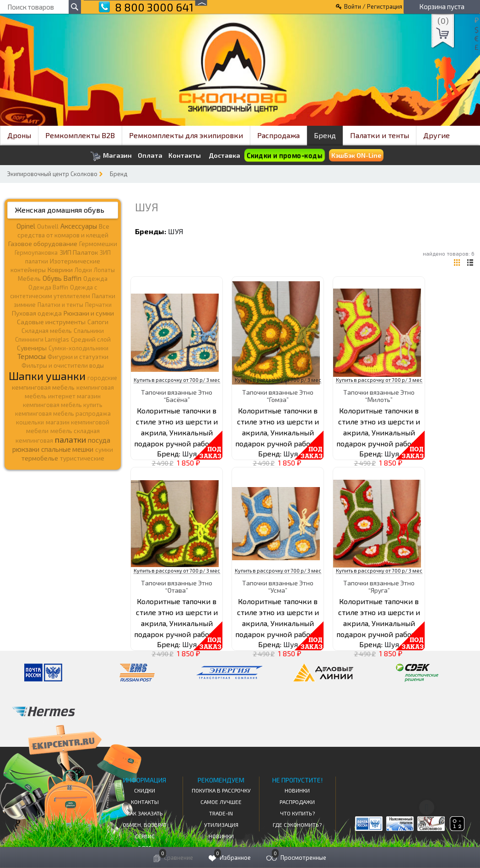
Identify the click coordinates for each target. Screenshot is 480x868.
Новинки (221, 836)
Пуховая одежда (37, 313)
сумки (104, 450)
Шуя (176, 231)
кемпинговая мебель (43, 387)
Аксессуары (79, 226)
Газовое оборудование (43, 244)
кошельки (30, 422)
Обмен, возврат (145, 825)
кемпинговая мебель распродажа (63, 413)
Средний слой (91, 339)
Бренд (325, 135)
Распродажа (278, 135)
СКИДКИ (145, 790)
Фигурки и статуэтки (78, 357)
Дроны (19, 135)
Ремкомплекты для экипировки (186, 135)
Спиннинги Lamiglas (42, 339)
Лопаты (104, 270)
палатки (70, 439)
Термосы (32, 356)
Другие (437, 135)
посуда (99, 440)
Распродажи (297, 802)
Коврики (60, 270)
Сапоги (98, 322)
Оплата (150, 155)
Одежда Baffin (48, 287)
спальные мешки (67, 449)
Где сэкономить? (297, 825)
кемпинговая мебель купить (63, 405)
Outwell (48, 226)
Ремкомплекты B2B (80, 135)
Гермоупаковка (36, 252)
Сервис (145, 836)
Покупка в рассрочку (221, 790)
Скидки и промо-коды (285, 155)
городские (102, 378)
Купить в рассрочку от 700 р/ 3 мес (177, 380)
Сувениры (32, 348)
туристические (82, 458)
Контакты (185, 155)
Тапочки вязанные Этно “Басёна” (177, 396)
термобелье (40, 458)
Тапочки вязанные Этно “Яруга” (379, 586)
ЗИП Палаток (79, 252)
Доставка (224, 155)
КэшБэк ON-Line (356, 155)
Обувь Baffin (62, 278)
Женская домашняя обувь (60, 210)
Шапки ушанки (47, 376)
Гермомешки (98, 244)
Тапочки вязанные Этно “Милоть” (379, 396)
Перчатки (98, 305)
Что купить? (297, 813)
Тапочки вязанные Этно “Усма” (278, 586)
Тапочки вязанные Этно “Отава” (177, 586)
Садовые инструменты (51, 322)
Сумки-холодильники (78, 348)
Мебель (29, 279)
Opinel (26, 226)
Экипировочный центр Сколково (52, 174)
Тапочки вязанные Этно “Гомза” (278, 396)
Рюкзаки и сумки (89, 313)
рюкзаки (26, 449)
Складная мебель (47, 331)
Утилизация (221, 825)
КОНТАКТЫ (145, 802)
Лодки (83, 270)
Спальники (89, 331)
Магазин (111, 156)
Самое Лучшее (221, 802)
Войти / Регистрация (373, 6)
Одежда (95, 279)
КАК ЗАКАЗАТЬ (145, 813)
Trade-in (221, 813)
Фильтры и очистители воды (63, 365)
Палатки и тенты (380, 135)
